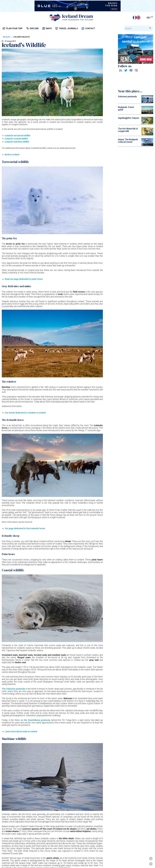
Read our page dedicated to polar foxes (24, 279)
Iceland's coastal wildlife (16, 139)
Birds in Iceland (12, 154)
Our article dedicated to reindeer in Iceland (25, 413)
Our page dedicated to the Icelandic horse (25, 528)
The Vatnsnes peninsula (13, 689)
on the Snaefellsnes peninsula (35, 720)
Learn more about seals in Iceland (21, 731)
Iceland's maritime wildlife (17, 142)
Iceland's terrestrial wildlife (18, 135)
